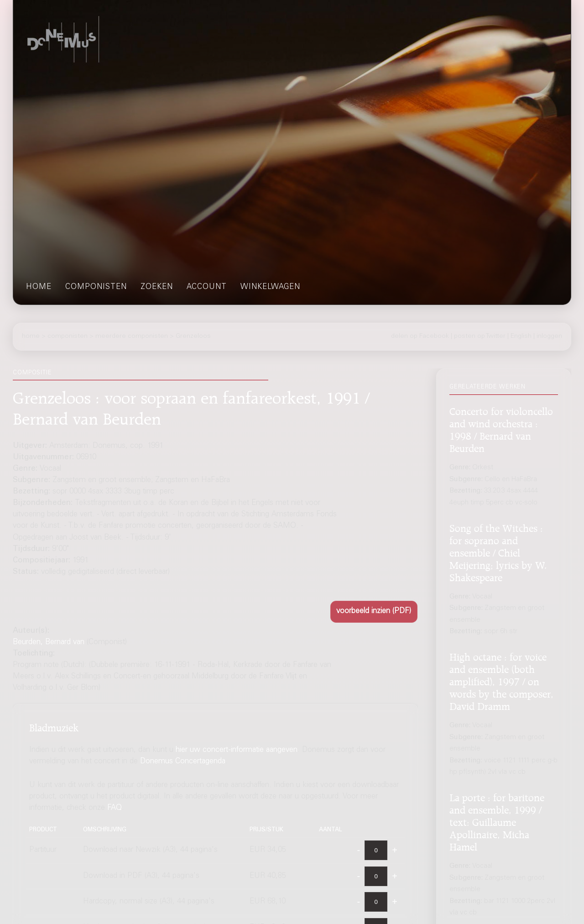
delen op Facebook (420, 336)
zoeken (157, 287)
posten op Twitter (480, 336)
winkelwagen (270, 287)
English (521, 336)
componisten (96, 287)
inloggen (549, 336)
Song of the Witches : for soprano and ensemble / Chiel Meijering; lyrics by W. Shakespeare (498, 551)
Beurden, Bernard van (49, 643)
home (39, 287)
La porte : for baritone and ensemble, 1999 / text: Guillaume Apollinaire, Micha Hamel (497, 821)
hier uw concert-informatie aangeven (237, 750)
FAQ (115, 808)
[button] (374, 612)
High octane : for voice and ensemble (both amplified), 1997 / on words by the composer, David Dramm (501, 680)
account (207, 287)
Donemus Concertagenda (183, 762)
